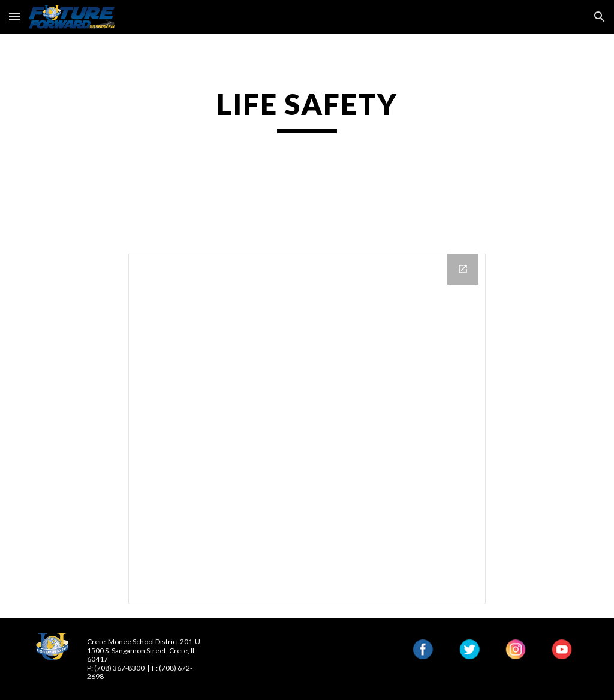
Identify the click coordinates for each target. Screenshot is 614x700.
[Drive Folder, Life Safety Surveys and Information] (307, 429)
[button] (14, 16)
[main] (307, 110)
